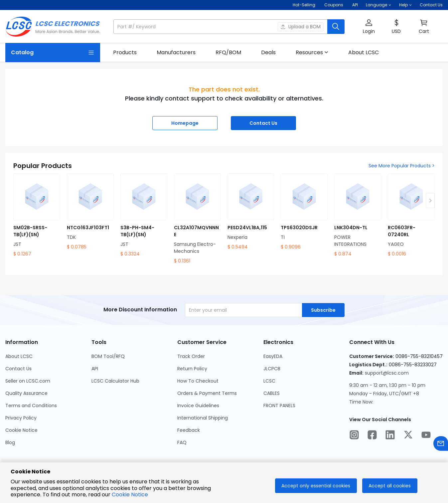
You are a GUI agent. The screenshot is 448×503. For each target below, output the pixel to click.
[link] (125, 53)
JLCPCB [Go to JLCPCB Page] (272, 369)
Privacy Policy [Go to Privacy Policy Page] (21, 418)
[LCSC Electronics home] (53, 27)
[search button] (336, 27)
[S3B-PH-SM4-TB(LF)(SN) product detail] (144, 215)
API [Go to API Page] (95, 369)
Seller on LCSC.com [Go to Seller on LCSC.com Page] (28, 381)
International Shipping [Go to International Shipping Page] (203, 418)
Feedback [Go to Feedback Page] (189, 430)
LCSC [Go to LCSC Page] (269, 381)
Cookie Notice (130, 495)
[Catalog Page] (53, 53)
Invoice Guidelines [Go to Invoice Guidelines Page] (198, 406)
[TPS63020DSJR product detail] (304, 212)
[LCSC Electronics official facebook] (372, 436)
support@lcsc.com (387, 373)
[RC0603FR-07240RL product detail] (411, 215)
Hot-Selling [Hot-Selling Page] (304, 5)
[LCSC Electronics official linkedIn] (390, 436)
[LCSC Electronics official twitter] (408, 436)
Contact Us (431, 5)
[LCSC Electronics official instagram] (354, 436)
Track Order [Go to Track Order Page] (191, 356)
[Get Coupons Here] (334, 5)
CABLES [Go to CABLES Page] (272, 393)
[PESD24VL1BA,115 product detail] (251, 212)
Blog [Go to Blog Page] (10, 442)
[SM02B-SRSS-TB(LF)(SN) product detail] (37, 215)
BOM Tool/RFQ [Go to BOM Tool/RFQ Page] (108, 356)
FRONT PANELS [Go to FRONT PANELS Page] (279, 406)
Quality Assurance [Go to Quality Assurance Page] (26, 393)
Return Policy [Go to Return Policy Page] (192, 369)
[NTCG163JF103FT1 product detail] (90, 212)
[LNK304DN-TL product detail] (358, 215)
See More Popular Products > (402, 166)
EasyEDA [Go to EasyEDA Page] (273, 356)
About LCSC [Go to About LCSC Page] (19, 356)
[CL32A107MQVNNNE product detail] (197, 219)
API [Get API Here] (355, 5)
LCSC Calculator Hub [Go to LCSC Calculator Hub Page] (115, 381)
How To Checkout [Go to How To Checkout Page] (198, 381)
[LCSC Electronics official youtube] (426, 436)
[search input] (221, 27)
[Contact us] (441, 445)
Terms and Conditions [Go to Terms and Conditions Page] (31, 406)
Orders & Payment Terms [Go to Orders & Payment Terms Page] (207, 393)
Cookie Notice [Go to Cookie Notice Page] (21, 430)
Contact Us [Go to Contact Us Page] (18, 369)
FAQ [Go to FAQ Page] (182, 442)
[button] (378, 5)
